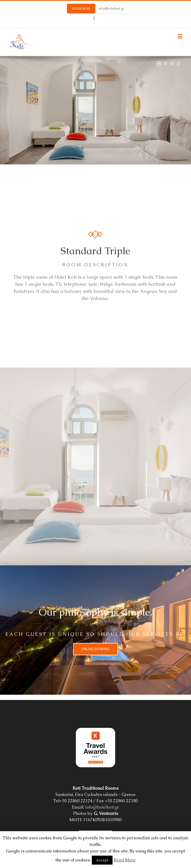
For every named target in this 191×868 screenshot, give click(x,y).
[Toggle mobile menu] (180, 36)
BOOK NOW (81, 9)
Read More (125, 860)
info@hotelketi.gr (111, 9)
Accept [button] (102, 860)
